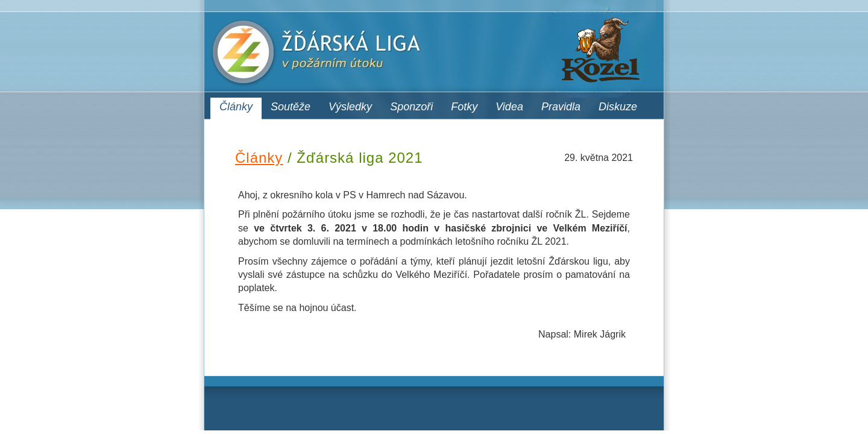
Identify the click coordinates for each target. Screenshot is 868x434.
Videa (509, 107)
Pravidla (561, 107)
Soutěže (291, 107)
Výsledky (350, 107)
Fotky (464, 107)
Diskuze (618, 107)
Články (236, 107)
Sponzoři (411, 107)
